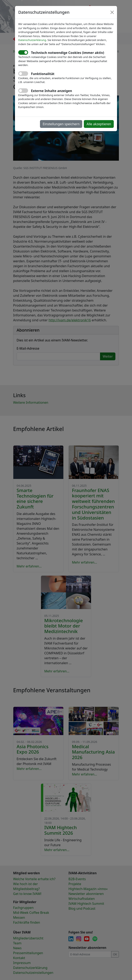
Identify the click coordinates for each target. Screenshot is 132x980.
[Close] (112, 12)
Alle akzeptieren (99, 124)
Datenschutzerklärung (32, 40)
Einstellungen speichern (61, 124)
